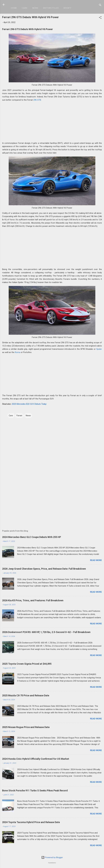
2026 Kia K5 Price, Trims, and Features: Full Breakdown (33, 600)
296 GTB (37, 100)
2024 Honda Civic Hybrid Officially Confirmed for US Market (36, 759)
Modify (67, 8)
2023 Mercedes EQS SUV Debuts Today (29, 404)
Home (14, 8)
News (35, 8)
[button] (100, 18)
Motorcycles (51, 8)
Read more (96, 560)
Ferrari (19, 416)
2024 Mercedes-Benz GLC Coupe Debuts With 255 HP (32, 537)
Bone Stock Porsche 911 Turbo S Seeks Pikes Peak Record (35, 790)
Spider (99, 349)
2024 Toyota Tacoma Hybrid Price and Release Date (31, 822)
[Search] (100, 5)
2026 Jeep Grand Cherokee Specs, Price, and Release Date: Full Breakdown (44, 569)
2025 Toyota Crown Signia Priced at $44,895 (27, 664)
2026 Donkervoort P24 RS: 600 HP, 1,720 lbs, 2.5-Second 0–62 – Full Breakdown (46, 632)
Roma (18, 352)
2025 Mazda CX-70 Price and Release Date (26, 695)
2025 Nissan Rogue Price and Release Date (26, 727)
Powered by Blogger (52, 857)
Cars (25, 8)
